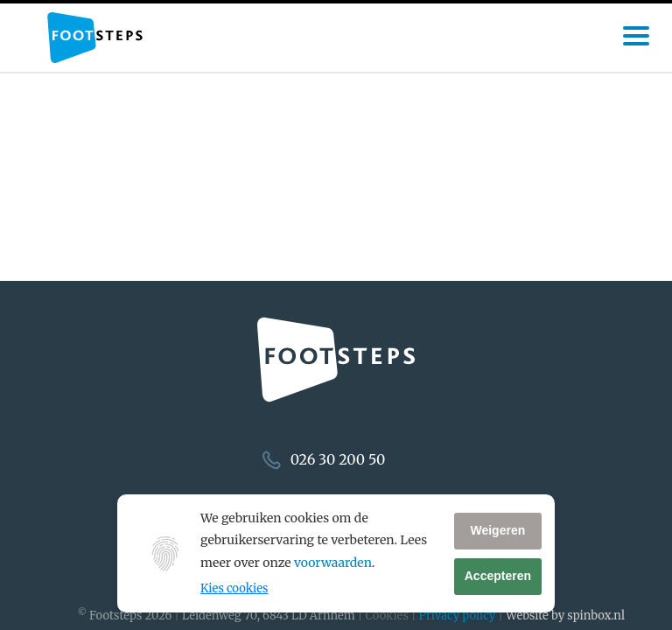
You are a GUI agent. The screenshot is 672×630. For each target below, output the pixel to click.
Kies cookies (234, 588)
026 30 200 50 (338, 459)
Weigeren (497, 530)
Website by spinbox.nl (565, 616)
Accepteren (498, 576)
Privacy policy (458, 616)
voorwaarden (333, 563)
